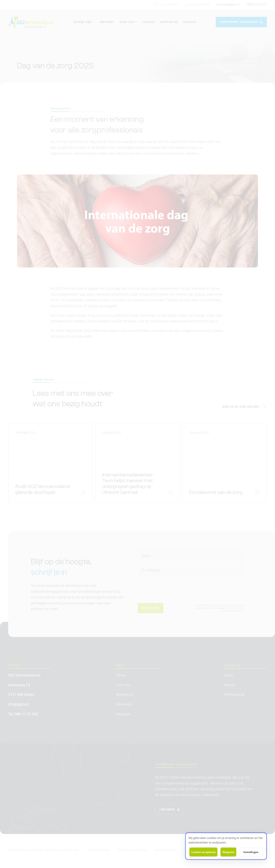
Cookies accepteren (203, 852)
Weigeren (228, 852)
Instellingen (251, 852)
